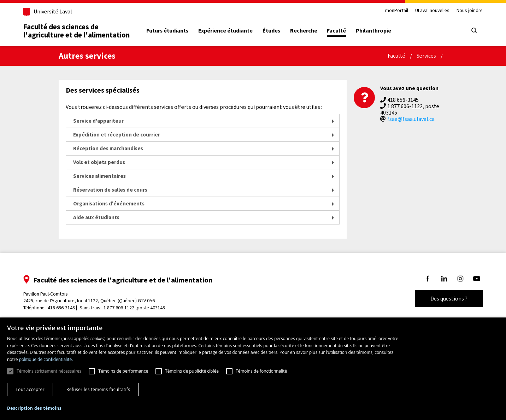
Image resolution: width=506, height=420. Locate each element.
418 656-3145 (61, 308)
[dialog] (253, 369)
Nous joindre (470, 11)
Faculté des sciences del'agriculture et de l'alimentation (77, 31)
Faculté (336, 31)
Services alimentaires (99, 176)
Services (426, 56)
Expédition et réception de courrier (117, 135)
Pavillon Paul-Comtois (89, 297)
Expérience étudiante (225, 31)
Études (271, 31)
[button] (34, 408)
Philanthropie (373, 31)
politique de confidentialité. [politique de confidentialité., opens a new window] (46, 359)
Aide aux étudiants (96, 217)
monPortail (397, 11)
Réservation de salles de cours (110, 190)
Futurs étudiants (167, 31)
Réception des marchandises (108, 148)
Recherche (304, 31)
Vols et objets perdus (99, 162)
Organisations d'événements (109, 204)
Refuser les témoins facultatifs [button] (98, 389)
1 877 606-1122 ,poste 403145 (134, 308)
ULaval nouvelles (432, 11)
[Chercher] (474, 31)
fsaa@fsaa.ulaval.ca (411, 119)
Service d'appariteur (98, 121)
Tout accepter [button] (30, 389)
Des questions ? (449, 299)
